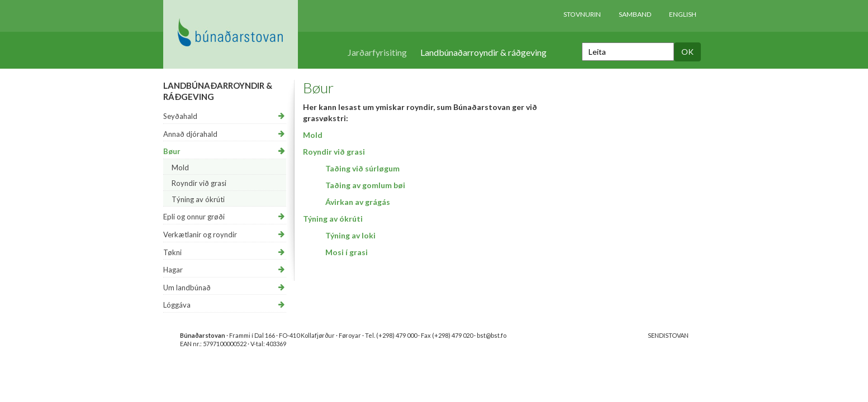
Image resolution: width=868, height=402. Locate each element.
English (683, 14)
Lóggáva (177, 305)
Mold (180, 167)
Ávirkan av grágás (358, 202)
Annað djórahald (190, 134)
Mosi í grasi (347, 252)
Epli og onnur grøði (194, 217)
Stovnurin (582, 14)
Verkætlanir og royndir (200, 234)
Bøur (172, 151)
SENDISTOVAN (668, 335)
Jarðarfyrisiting (377, 52)
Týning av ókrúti (198, 199)
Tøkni (172, 252)
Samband (635, 14)
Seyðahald (180, 116)
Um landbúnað (187, 288)
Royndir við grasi (199, 183)
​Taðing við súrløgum (362, 168)
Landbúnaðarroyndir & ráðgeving (483, 52)
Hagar (173, 270)
